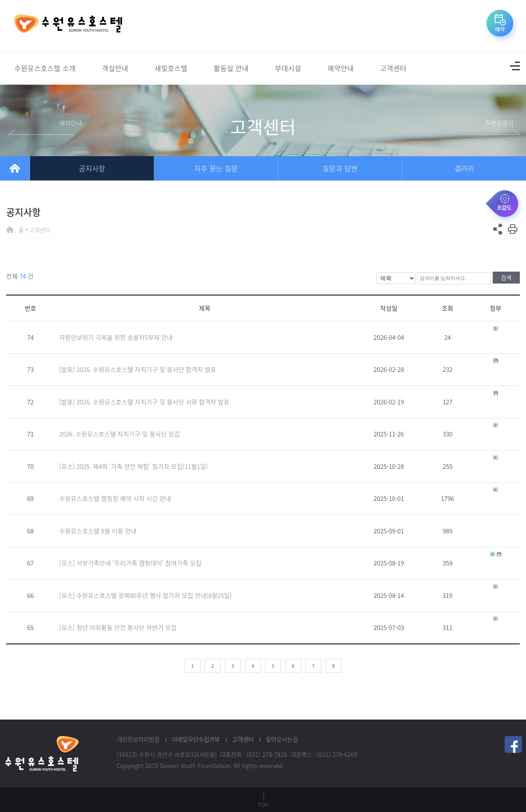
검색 (506, 277)
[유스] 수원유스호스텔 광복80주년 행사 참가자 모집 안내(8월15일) (145, 595)
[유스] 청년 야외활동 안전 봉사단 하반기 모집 (118, 627)
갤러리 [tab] (464, 168)
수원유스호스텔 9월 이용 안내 (98, 531)
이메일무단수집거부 (196, 739)
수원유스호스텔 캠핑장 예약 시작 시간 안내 (115, 498)
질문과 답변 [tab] (340, 168)
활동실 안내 (231, 68)
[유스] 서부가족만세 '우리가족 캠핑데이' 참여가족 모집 (130, 563)
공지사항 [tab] (92, 168)
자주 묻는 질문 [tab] (216, 168)
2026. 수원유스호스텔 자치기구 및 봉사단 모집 (120, 434)
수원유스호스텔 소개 (45, 68)
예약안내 (341, 68)
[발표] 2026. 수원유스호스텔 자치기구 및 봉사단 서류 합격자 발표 (144, 402)
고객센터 (393, 68)
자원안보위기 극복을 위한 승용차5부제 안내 (116, 337)
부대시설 (288, 68)
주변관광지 (499, 123)
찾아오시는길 (282, 739)
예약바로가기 (501, 26)
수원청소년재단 (42, 753)
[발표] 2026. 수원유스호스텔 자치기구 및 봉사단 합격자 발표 (138, 369)
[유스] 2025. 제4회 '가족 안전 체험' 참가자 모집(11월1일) (134, 466)
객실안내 (115, 68)
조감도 (504, 205)
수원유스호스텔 (68, 26)
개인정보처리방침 (138, 739)
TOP (263, 805)
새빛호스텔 (171, 68)
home (15, 168)
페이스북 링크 (513, 745)
